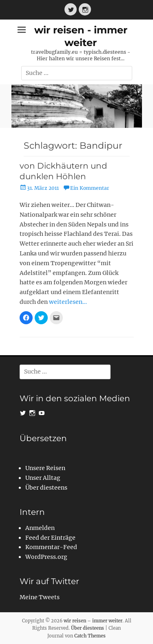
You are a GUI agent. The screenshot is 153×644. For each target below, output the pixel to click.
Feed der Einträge (50, 538)
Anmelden (40, 528)
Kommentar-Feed (51, 547)
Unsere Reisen (45, 468)
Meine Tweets (40, 597)
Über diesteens (46, 488)
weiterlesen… (68, 302)
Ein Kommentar (90, 188)
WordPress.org (46, 557)
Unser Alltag (43, 478)
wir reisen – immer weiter (93, 621)
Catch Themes (90, 636)
